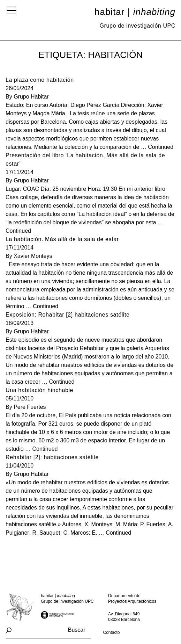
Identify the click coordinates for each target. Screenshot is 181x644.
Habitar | (135, 12)
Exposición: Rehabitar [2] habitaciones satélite (68, 315)
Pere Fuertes (30, 407)
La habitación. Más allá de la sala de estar (62, 239)
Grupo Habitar (31, 97)
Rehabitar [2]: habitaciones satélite (52, 457)
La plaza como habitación (40, 80)
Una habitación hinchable (39, 390)
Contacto (112, 632)
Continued (161, 147)
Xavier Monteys (33, 256)
